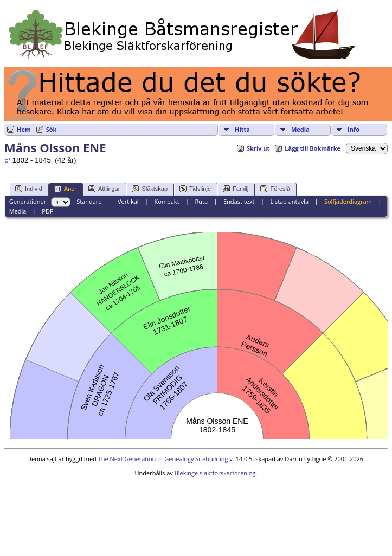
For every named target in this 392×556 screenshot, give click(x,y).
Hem (24, 129)
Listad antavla (289, 201)
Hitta (242, 129)
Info (354, 129)
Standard (89, 201)
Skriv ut (258, 148)
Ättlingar (104, 189)
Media (300, 129)
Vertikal (128, 201)
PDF (47, 211)
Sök (52, 129)
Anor (65, 189)
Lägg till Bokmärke (313, 148)
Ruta (201, 201)
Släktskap (150, 189)
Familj (236, 189)
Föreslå (275, 189)
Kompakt (166, 201)
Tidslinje (195, 189)
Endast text (239, 201)
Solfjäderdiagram (348, 201)
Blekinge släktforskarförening (215, 473)
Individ (29, 189)
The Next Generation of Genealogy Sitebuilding (163, 459)
